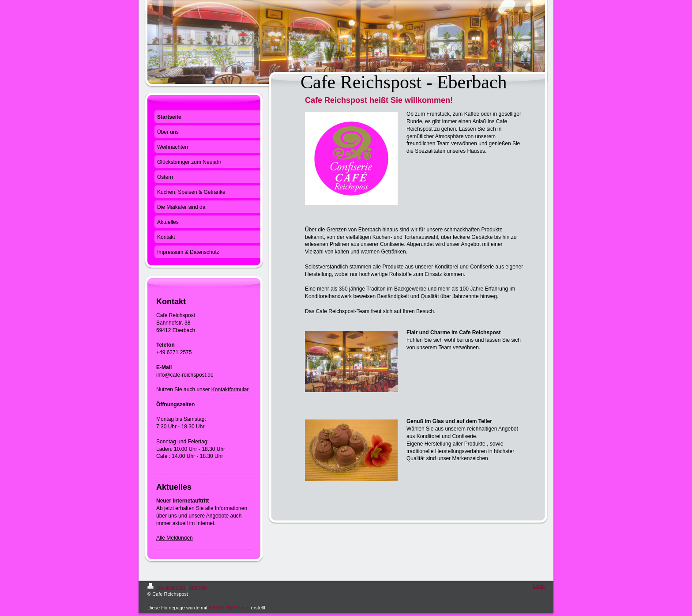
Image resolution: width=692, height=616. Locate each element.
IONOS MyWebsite (229, 608)
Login (539, 586)
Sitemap (198, 587)
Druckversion (167, 587)
